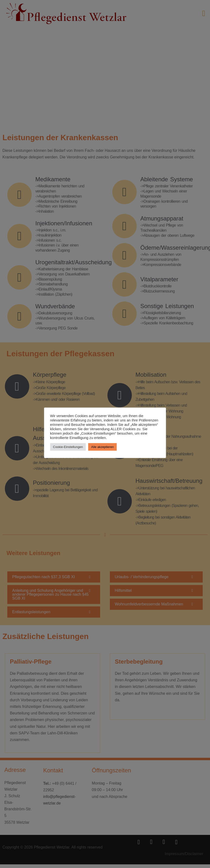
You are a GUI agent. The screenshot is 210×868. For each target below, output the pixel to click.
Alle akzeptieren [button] (103, 447)
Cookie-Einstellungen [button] (68, 447)
